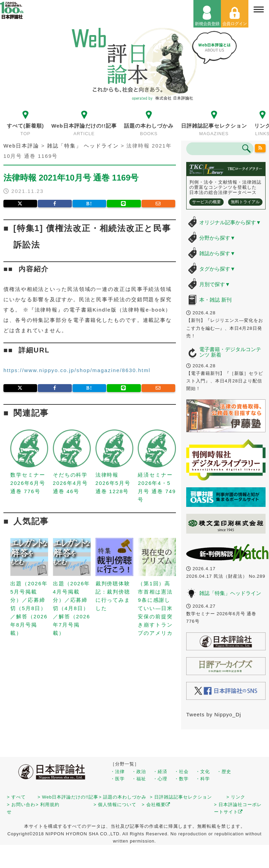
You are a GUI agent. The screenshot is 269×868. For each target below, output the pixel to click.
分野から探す (217, 238)
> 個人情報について (115, 805)
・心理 (160, 779)
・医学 (117, 779)
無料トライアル (245, 202)
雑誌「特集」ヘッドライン (230, 593)
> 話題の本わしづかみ (122, 797)
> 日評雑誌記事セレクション (181, 797)
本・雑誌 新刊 (215, 300)
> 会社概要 (156, 805)
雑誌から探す (217, 253)
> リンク (236, 797)
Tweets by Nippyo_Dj (214, 714)
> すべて (16, 797)
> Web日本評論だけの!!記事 (68, 797)
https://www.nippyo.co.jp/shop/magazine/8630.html (77, 370)
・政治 (139, 772)
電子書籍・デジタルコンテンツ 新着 (230, 352)
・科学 (203, 779)
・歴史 (224, 772)
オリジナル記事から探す (230, 222)
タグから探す (217, 269)
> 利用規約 (48, 805)
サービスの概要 (206, 202)
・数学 (181, 779)
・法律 (117, 772)
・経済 (160, 772)
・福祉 (139, 779)
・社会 (181, 772)
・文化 (203, 772)
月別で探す (215, 284)
